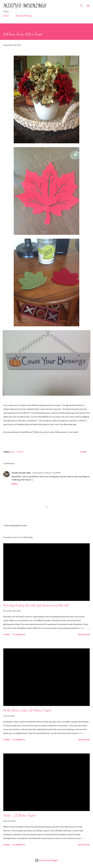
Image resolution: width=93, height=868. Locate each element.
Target (20, 452)
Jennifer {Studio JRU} (21, 473)
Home (6, 16)
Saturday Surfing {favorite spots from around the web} (36, 605)
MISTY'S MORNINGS (25, 6)
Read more (84, 634)
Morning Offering (24, 16)
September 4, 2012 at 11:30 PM (47, 473)
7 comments (19, 634)
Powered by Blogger (46, 860)
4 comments (19, 845)
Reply (15, 484)
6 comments (19, 740)
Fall (13, 452)
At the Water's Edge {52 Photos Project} (28, 710)
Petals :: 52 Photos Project (19, 815)
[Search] (81, 5)
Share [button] (83, 452)
